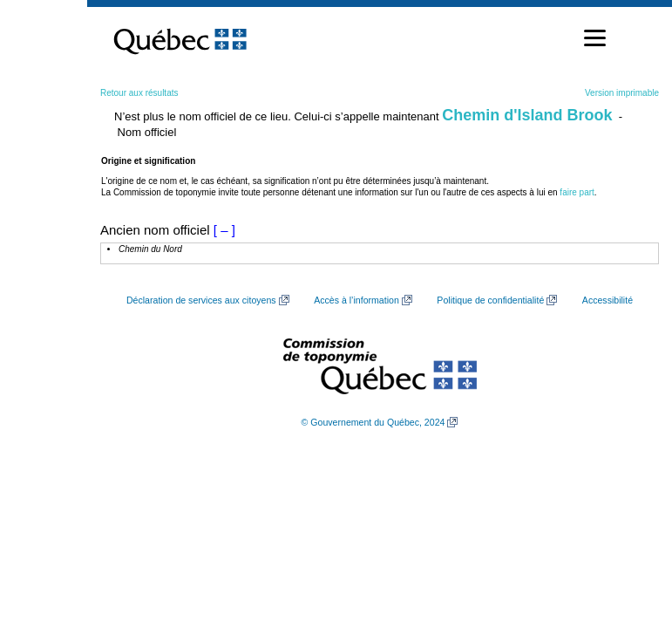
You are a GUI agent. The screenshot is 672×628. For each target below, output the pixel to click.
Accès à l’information (356, 300)
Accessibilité (608, 300)
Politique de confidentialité (490, 300)
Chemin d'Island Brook (527, 115)
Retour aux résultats (139, 93)
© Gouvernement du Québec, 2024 (373, 422)
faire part (577, 192)
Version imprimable (622, 93)
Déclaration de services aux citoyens (201, 300)
